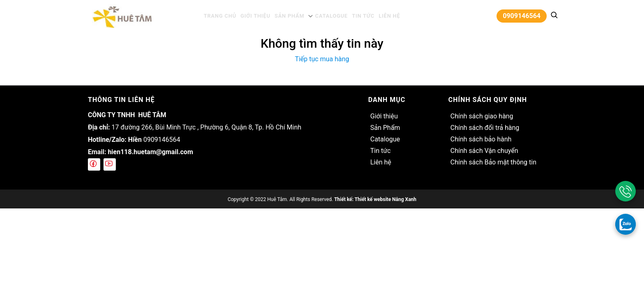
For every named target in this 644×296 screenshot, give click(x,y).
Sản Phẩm (290, 16)
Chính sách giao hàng (482, 116)
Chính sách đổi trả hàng (485, 128)
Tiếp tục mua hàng (322, 59)
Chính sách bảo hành (481, 139)
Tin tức (359, 16)
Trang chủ (225, 16)
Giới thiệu (258, 16)
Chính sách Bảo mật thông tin (493, 162)
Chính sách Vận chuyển (484, 151)
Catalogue (329, 16)
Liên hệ (384, 16)
